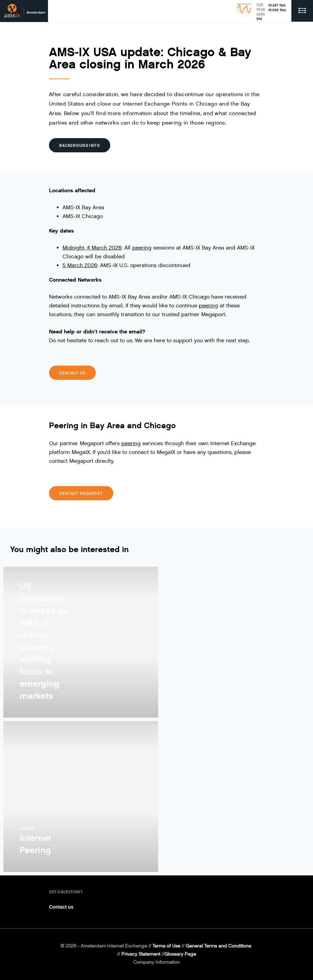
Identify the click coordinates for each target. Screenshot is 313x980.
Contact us (61, 907)
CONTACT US (72, 373)
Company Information (156, 962)
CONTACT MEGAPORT (81, 493)
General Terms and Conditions (218, 946)
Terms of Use (166, 946)
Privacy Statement (141, 954)
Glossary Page (180, 954)
